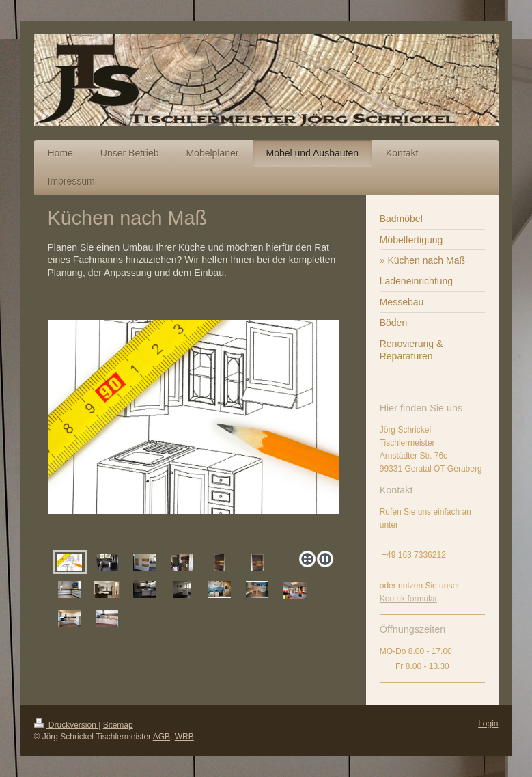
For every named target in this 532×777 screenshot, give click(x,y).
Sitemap (118, 725)
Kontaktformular (408, 599)
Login (488, 724)
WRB (184, 737)
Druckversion (67, 725)
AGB (162, 737)
